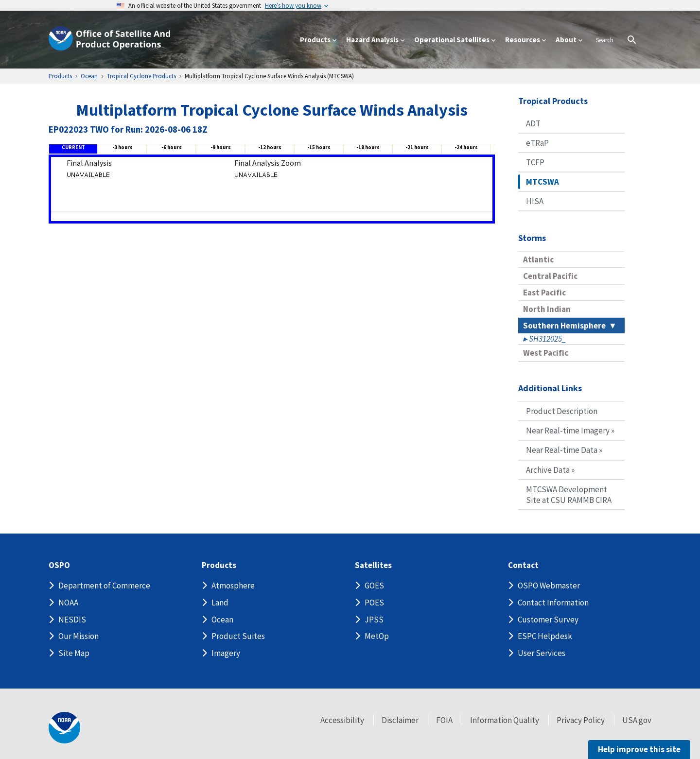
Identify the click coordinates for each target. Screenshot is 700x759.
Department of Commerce (104, 586)
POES (374, 603)
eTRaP (537, 143)
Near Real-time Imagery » (570, 431)
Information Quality (505, 720)
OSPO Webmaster (549, 586)
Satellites (373, 565)
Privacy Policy (581, 720)
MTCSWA (542, 182)
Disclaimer (400, 720)
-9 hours (221, 147)
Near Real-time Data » (564, 450)
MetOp (377, 636)
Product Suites (238, 636)
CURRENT (73, 147)
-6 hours (172, 147)
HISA (535, 201)
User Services (542, 653)
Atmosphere (233, 586)
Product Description (562, 411)
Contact (523, 565)
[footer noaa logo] (64, 728)
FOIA (444, 720)
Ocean (222, 620)
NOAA (68, 603)
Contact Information (553, 603)
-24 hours (466, 147)
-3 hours (122, 147)
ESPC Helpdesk (545, 636)
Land (220, 603)
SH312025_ (547, 339)
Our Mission (79, 636)
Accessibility (342, 720)
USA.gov (637, 720)
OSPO (59, 565)
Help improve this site (639, 749)
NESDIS (72, 620)
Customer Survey (548, 620)
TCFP (535, 162)
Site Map (74, 653)
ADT (533, 123)
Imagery (226, 653)
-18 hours (368, 147)
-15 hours (319, 147)
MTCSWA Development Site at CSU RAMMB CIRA (569, 495)
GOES (374, 586)
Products (219, 565)
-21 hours (417, 147)
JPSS (374, 620)
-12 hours (270, 147)
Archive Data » (550, 470)
